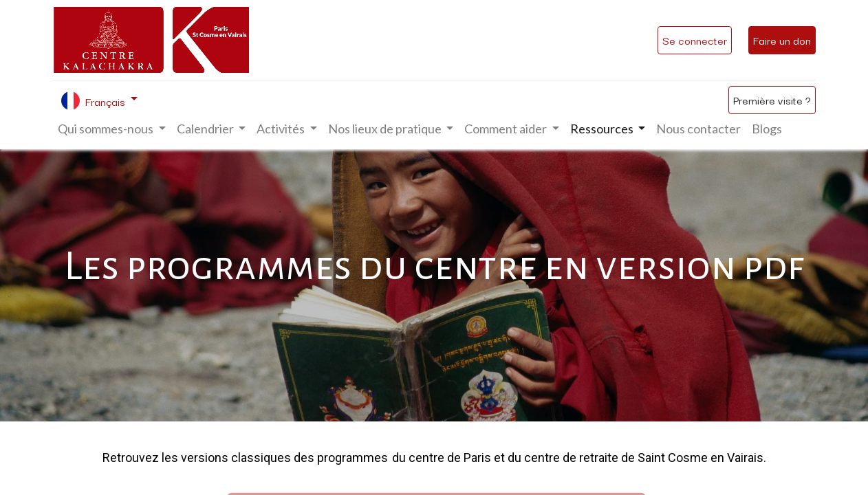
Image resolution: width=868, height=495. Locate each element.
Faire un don (782, 40)
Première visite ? (772, 100)
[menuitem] (698, 129)
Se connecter (695, 40)
